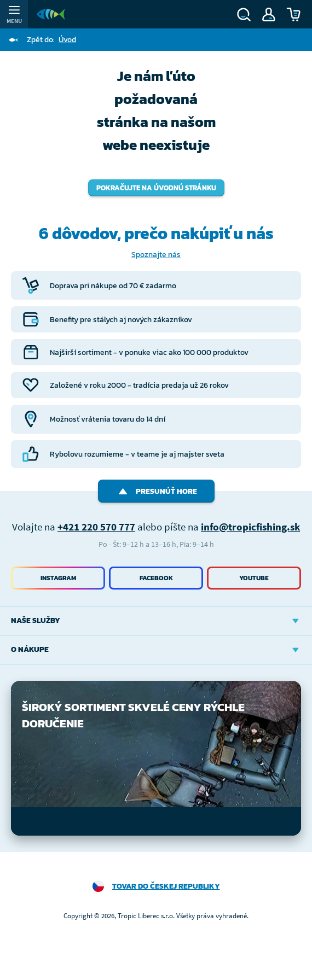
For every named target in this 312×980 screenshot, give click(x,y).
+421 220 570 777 (96, 527)
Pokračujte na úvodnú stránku (156, 188)
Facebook (156, 578)
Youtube (254, 578)
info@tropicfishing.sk (250, 527)
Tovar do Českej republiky (166, 886)
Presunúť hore (156, 491)
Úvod (67, 40)
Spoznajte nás (156, 255)
